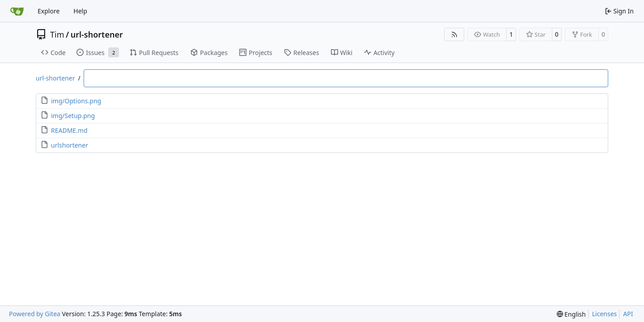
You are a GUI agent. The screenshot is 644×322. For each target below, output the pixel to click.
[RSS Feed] (454, 34)
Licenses (605, 314)
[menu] (571, 314)
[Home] (17, 11)
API (628, 314)
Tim (57, 34)
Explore (49, 11)
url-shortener (97, 34)
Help (80, 11)
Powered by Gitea (35, 314)
